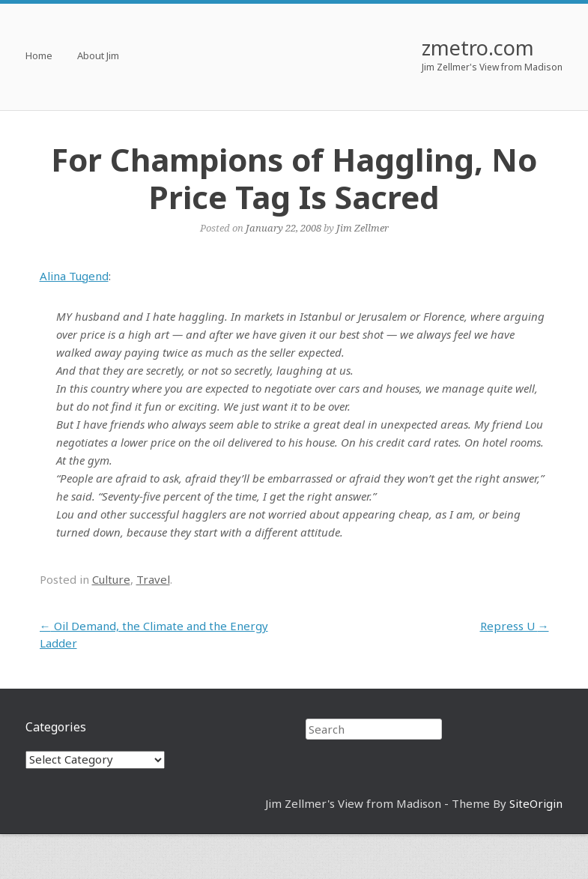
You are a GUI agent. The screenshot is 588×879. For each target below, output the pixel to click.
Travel (153, 579)
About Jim (98, 57)
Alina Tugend (74, 276)
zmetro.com (478, 48)
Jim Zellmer (363, 228)
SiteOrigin (536, 803)
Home (39, 57)
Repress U (515, 626)
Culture (111, 579)
